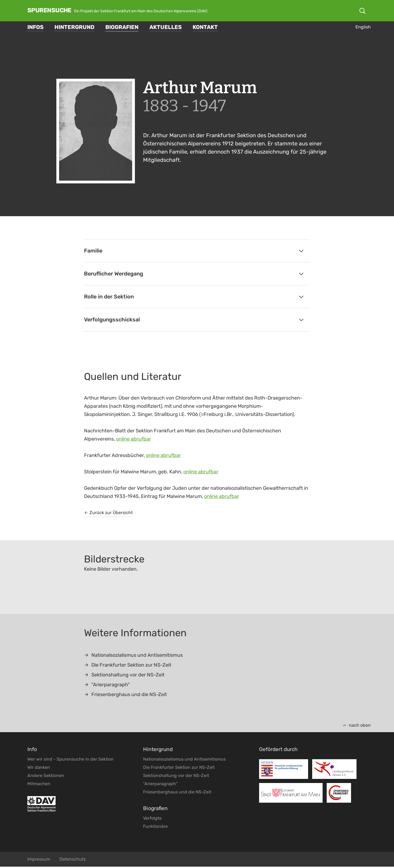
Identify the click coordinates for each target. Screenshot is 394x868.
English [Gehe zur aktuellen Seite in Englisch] (363, 27)
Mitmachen (39, 785)
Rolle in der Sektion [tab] (194, 298)
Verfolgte (152, 819)
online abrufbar (134, 440)
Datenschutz (73, 860)
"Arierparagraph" (107, 686)
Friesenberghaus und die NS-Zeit (125, 696)
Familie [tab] (194, 251)
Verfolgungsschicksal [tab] (194, 321)
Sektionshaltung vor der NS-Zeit (124, 676)
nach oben (357, 727)
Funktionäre (155, 828)
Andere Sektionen (46, 777)
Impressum (39, 860)
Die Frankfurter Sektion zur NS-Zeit (128, 666)
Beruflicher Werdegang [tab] (194, 275)
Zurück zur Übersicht (108, 514)
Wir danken (39, 769)
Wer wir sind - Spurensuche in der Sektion (70, 760)
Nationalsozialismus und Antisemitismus (133, 656)
